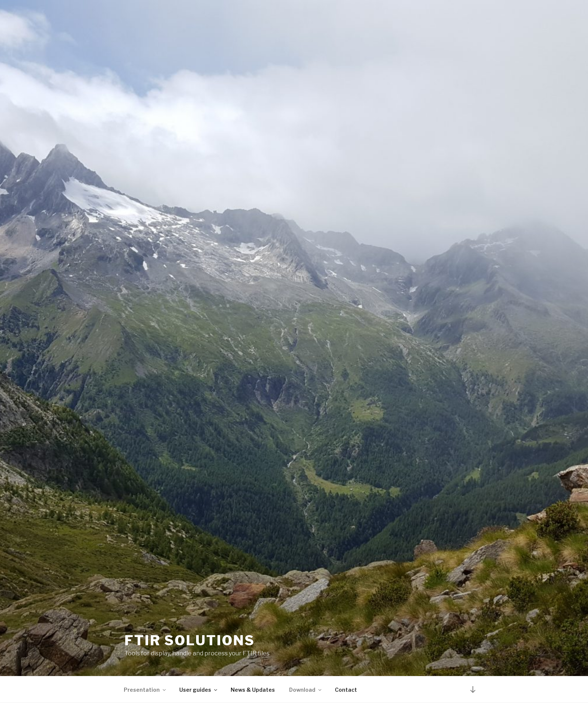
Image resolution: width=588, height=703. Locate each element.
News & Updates (253, 690)
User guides (199, 690)
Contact (346, 690)
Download (306, 690)
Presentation (145, 690)
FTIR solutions (190, 640)
